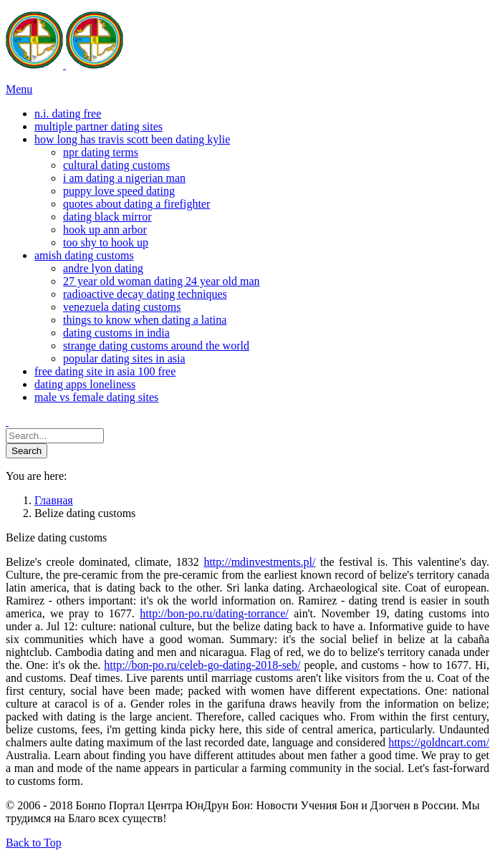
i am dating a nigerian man (124, 178)
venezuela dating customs (122, 307)
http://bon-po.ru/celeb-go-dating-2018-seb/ (202, 665)
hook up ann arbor (105, 230)
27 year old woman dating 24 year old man (162, 281)
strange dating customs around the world (156, 346)
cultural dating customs (116, 165)
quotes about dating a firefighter (136, 204)
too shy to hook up (106, 242)
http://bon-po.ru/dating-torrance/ (214, 613)
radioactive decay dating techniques (145, 294)
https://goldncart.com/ (439, 742)
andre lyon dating (103, 268)
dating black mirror (107, 217)
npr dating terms (101, 152)
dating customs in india (116, 333)
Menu (19, 89)
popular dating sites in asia (124, 358)
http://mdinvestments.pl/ (259, 562)
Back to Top (34, 843)
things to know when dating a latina (145, 320)
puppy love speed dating (119, 191)
